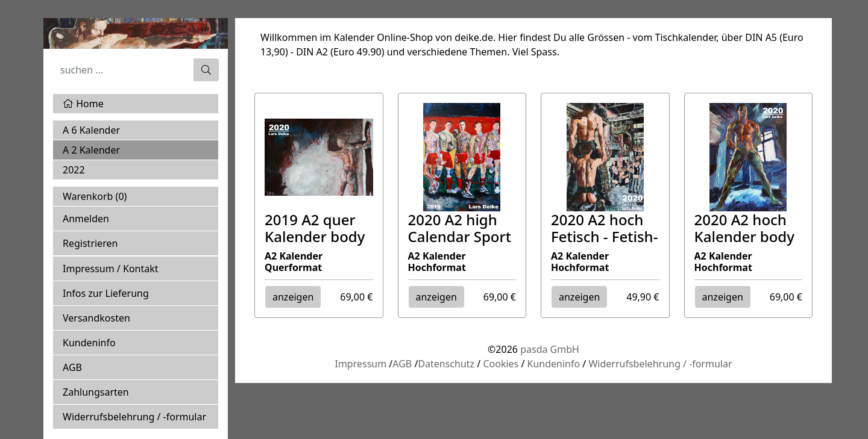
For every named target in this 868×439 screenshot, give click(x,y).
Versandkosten (96, 318)
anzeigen (293, 297)
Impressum (360, 364)
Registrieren (90, 243)
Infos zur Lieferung (106, 293)
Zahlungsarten (96, 392)
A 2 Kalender (91, 150)
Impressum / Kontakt (111, 269)
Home (83, 104)
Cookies (501, 364)
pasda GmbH (550, 349)
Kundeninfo (89, 343)
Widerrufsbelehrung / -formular (134, 417)
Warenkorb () (95, 196)
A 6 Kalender (91, 130)
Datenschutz (446, 364)
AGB (72, 367)
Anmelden (86, 219)
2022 (74, 170)
